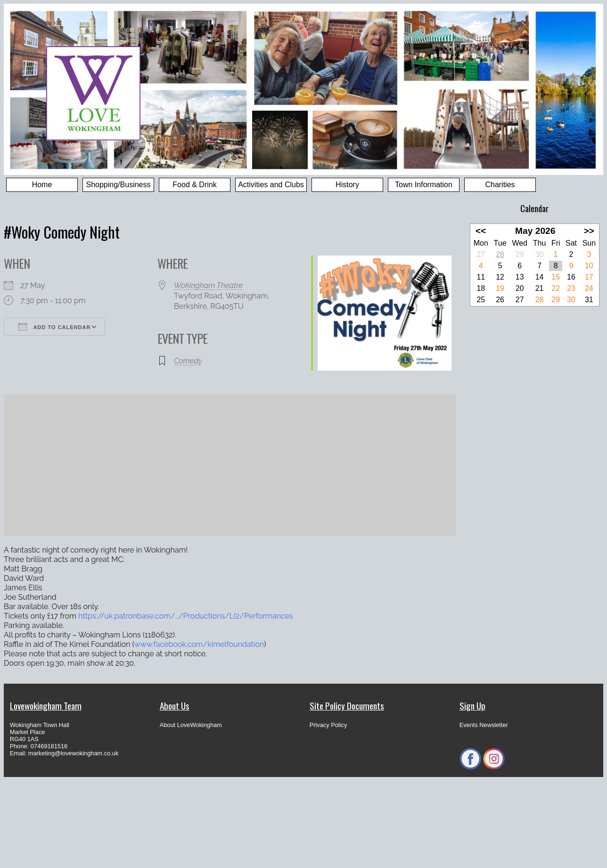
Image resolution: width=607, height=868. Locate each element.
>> (589, 231)
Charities (500, 185)
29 (556, 300)
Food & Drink (194, 185)
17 (589, 277)
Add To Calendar (54, 327)
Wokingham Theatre (208, 285)
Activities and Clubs (271, 185)
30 (571, 300)
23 (571, 288)
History (347, 185)
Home (42, 185)
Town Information (424, 185)
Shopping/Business (119, 185)
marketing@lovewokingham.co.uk (74, 753)
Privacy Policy (328, 725)
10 (589, 266)
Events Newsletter (484, 725)
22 (556, 288)
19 (500, 288)
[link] (199, 644)
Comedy (188, 361)
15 (556, 277)
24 (589, 288)
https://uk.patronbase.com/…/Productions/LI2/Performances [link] (185, 616)
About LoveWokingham (191, 725)
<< (481, 231)
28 (500, 254)
